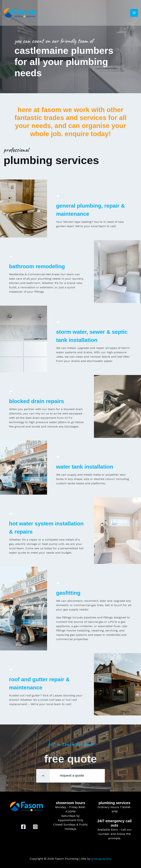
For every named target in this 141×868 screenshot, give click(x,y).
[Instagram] (35, 827)
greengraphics (101, 859)
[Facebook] (23, 827)
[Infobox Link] (70, 776)
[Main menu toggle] (134, 13)
